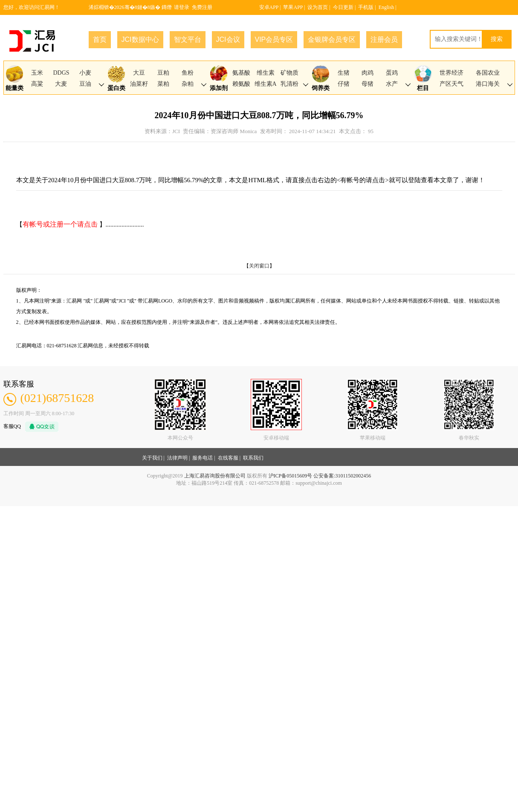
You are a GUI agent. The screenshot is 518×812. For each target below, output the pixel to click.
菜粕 (163, 84)
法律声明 (177, 458)
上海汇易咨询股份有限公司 (215, 476)
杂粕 (188, 84)
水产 (392, 84)
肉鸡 (368, 73)
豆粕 (163, 73)
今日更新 (343, 7)
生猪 (344, 73)
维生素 (266, 73)
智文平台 (188, 39)
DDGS (61, 73)
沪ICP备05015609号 (291, 476)
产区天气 (451, 84)
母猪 (368, 84)
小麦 (85, 73)
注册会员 (384, 39)
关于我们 (152, 458)
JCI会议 (228, 39)
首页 (100, 39)
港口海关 (488, 84)
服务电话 (203, 458)
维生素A (266, 84)
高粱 (37, 84)
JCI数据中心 (140, 39)
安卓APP (269, 7)
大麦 (61, 84)
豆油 (85, 84)
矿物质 (289, 73)
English (386, 7)
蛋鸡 (392, 73)
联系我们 (253, 458)
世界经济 (451, 73)
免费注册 (202, 7)
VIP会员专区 (274, 39)
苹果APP (293, 7)
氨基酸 (241, 73)
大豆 (139, 73)
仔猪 (344, 84)
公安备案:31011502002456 (342, 476)
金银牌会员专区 (332, 39)
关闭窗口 (259, 266)
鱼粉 (188, 73)
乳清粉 (289, 84)
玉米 (37, 73)
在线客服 (228, 458)
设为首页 (318, 7)
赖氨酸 (241, 84)
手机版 (366, 7)
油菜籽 (139, 84)
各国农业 (488, 73)
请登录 (182, 7)
